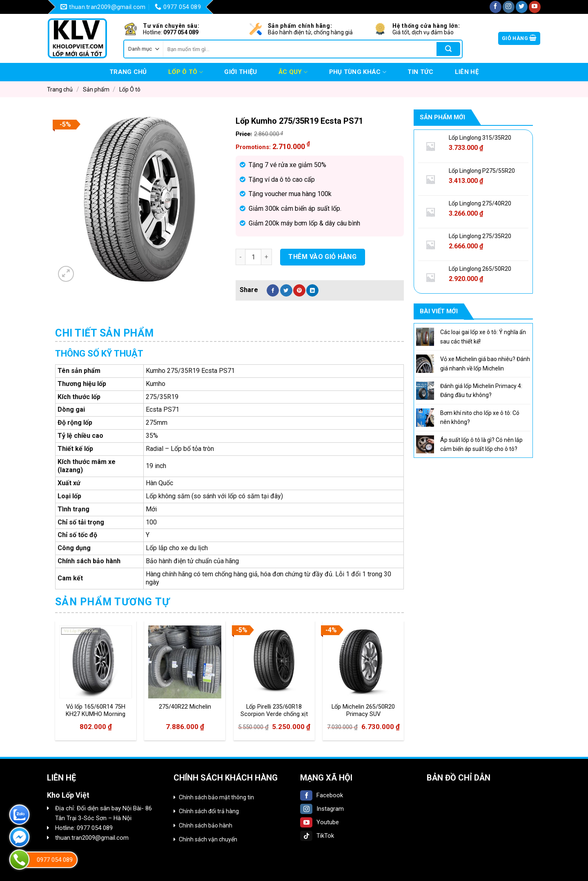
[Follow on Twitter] (522, 7)
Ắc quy (293, 72)
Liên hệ (467, 72)
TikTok (317, 836)
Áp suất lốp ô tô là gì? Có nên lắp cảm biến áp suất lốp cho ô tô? (481, 444)
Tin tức (420, 72)
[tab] (105, 333)
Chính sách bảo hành (206, 825)
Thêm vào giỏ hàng (322, 257)
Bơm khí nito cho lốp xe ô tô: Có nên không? (480, 417)
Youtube (320, 822)
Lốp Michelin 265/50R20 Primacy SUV (363, 711)
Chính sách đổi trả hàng (209, 811)
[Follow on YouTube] (535, 7)
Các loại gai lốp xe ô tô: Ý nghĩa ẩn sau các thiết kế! (483, 337)
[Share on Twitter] (286, 290)
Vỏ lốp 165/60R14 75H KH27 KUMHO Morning (96, 711)
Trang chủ (128, 72)
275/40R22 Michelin (185, 707)
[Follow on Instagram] (509, 7)
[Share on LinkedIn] (312, 290)
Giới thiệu (241, 72)
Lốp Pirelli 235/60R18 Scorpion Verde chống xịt (274, 711)
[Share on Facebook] (273, 290)
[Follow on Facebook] (496, 7)
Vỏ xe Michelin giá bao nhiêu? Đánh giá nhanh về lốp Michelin (485, 364)
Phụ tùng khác (358, 72)
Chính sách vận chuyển (208, 839)
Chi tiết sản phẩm (105, 333)
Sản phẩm (96, 89)
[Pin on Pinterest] (299, 290)
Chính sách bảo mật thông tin (216, 797)
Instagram (322, 809)
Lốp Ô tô (186, 72)
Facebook (322, 795)
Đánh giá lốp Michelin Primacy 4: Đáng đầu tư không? (481, 390)
